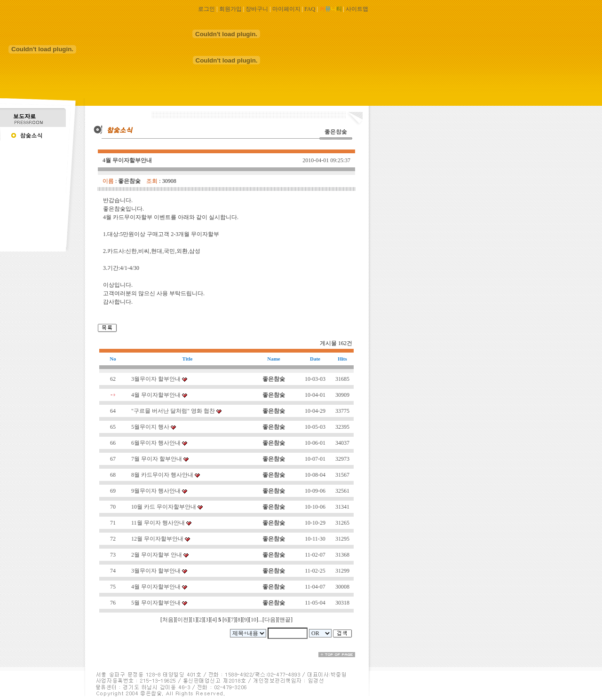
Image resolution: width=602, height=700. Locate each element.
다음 (270, 620)
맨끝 (285, 620)
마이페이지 (286, 9)
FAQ (310, 9)
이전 (183, 620)
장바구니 (257, 9)
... (260, 620)
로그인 (206, 9)
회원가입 (230, 9)
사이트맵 (357, 9)
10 (253, 620)
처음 (168, 620)
